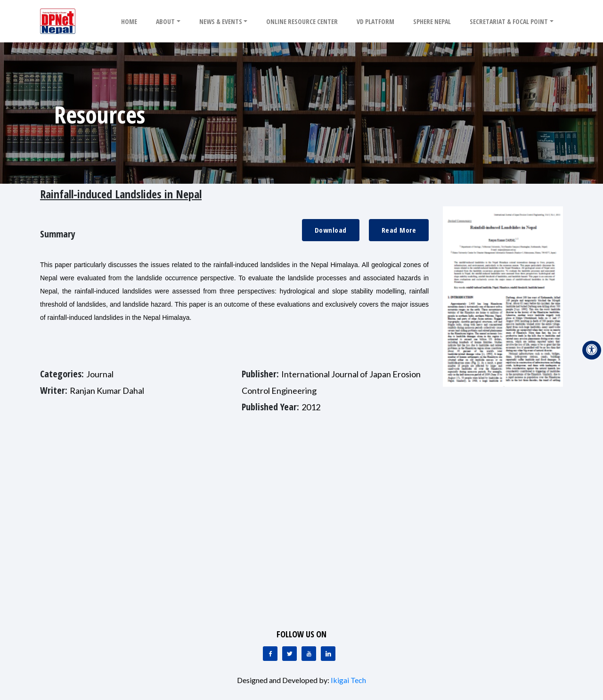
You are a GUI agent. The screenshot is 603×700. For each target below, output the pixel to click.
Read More (399, 230)
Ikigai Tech (348, 680)
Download (331, 230)
